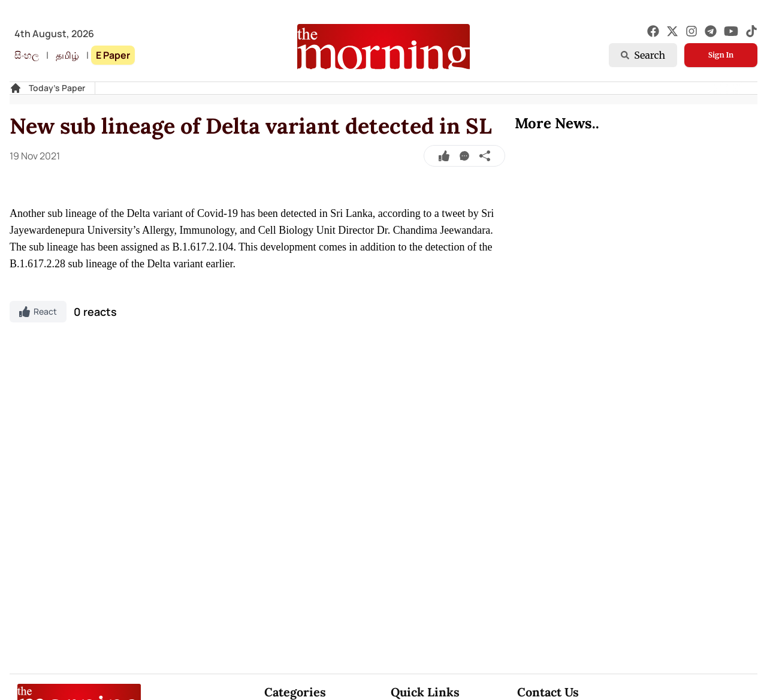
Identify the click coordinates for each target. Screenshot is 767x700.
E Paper (113, 55)
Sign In (721, 55)
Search (643, 55)
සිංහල (27, 55)
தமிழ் (67, 55)
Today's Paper (57, 88)
